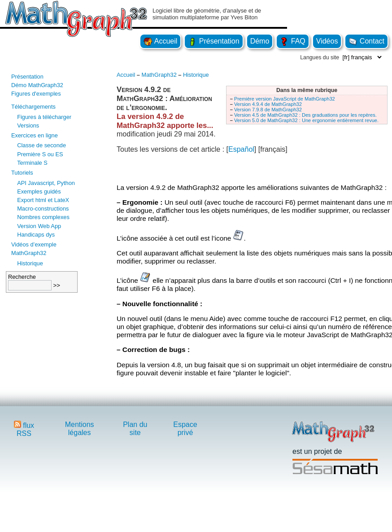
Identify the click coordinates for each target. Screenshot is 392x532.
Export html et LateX (43, 200)
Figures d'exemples (36, 94)
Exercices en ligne (35, 135)
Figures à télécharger (44, 117)
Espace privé (185, 429)
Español (241, 149)
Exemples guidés (39, 191)
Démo (260, 41)
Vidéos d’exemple (34, 244)
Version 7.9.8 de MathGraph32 (268, 110)
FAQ (292, 41)
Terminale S (32, 163)
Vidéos (327, 41)
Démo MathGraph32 (37, 85)
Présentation (213, 41)
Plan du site (135, 429)
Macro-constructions (43, 209)
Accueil (160, 41)
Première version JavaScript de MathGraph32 (285, 99)
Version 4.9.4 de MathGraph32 (268, 104)
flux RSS (24, 429)
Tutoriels (22, 173)
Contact (366, 41)
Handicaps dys (36, 235)
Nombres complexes (43, 217)
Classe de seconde (41, 145)
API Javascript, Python (46, 183)
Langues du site (320, 57)
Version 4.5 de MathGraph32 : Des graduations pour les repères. (305, 115)
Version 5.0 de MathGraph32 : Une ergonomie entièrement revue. (306, 120)
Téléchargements (33, 107)
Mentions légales (80, 429)
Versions (28, 125)
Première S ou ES (40, 154)
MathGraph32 (29, 253)
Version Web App (39, 226)
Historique (30, 263)
